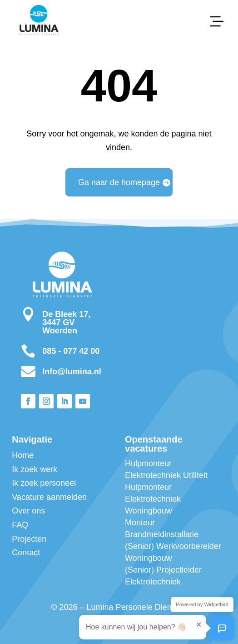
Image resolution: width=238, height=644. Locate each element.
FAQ (20, 525)
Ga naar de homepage (119, 182)
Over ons (28, 511)
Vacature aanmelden (49, 497)
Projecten (29, 539)
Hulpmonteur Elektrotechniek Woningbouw (153, 499)
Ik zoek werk (35, 469)
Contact (26, 553)
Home (23, 455)
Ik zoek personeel (44, 483)
